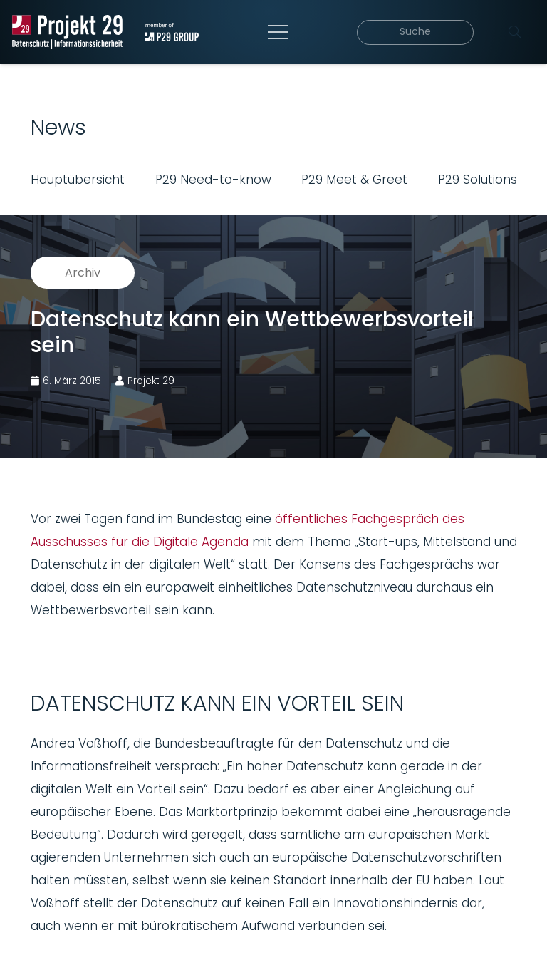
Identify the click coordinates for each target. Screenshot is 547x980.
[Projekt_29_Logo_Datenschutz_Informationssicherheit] (69, 32)
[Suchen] (514, 32)
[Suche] (419, 32)
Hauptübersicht (78, 180)
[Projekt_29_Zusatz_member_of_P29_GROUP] (173, 32)
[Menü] (280, 32)
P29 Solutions (478, 180)
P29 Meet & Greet (354, 180)
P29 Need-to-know (213, 180)
